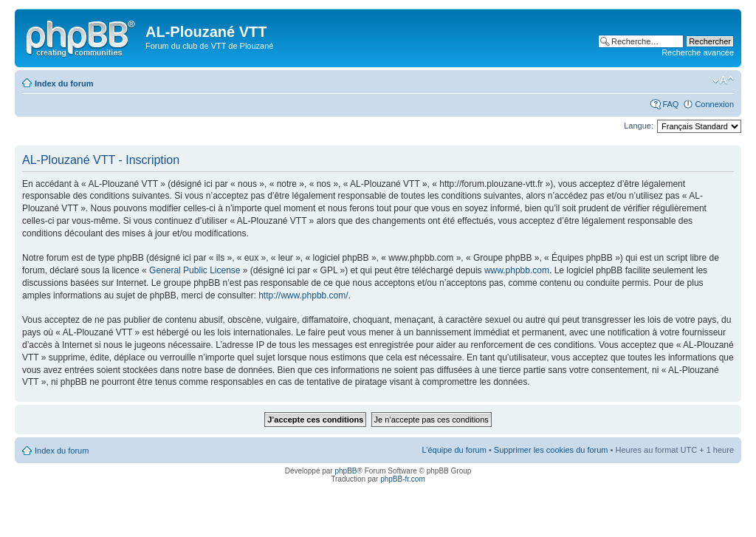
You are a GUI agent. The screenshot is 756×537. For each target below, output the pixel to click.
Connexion (714, 104)
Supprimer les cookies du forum (551, 450)
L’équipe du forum (454, 450)
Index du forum (64, 83)
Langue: (639, 126)
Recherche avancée (698, 52)
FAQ (670, 104)
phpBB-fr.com (403, 479)
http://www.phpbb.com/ (303, 295)
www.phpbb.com (517, 270)
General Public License (195, 270)
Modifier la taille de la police (723, 81)
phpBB (346, 471)
